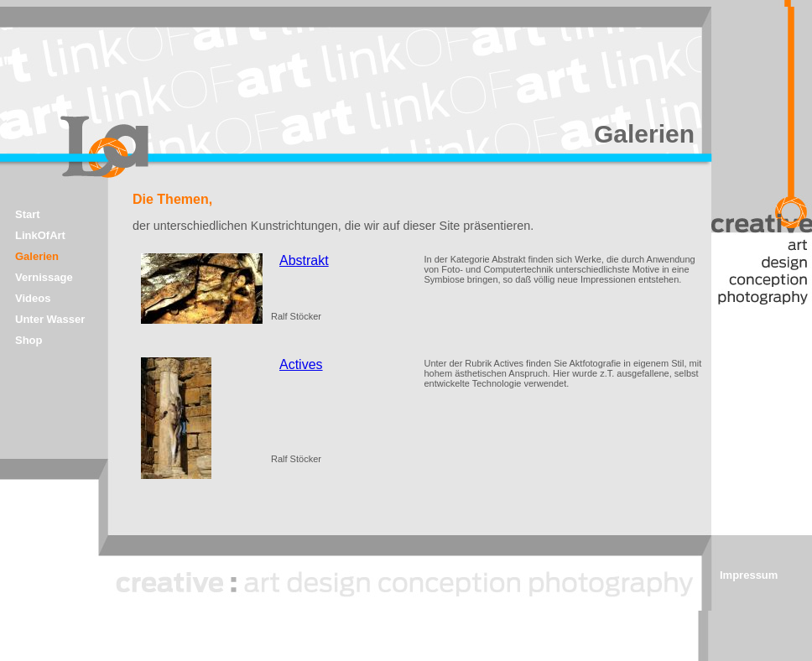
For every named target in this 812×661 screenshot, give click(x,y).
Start (28, 214)
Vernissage (44, 277)
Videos (33, 298)
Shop (29, 340)
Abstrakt (304, 260)
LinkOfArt (40, 235)
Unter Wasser (50, 319)
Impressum (749, 575)
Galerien (37, 256)
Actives (301, 364)
